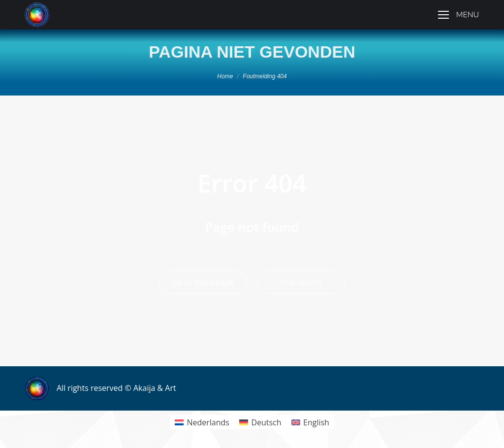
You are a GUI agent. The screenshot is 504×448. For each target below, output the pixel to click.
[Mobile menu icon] (458, 15)
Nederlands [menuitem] (208, 422)
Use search (301, 282)
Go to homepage (203, 282)
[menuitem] (202, 422)
